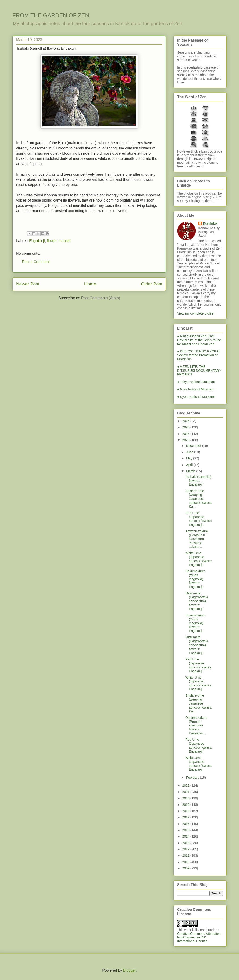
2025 (186, 427)
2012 (186, 849)
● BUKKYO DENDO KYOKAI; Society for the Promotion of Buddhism (199, 355)
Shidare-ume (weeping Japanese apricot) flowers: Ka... (199, 499)
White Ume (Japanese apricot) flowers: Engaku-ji (199, 559)
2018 (186, 811)
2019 (186, 805)
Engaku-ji (37, 241)
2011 (186, 855)
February (193, 778)
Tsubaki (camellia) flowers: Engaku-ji (198, 481)
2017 (186, 817)
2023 (186, 440)
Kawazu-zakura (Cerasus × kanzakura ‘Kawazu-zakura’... (197, 539)
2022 (186, 785)
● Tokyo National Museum (196, 382)
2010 (186, 862)
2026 (186, 421)
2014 (186, 836)
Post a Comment (36, 262)
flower (52, 241)
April (190, 465)
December (194, 446)
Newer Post (28, 284)
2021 (186, 792)
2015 (186, 830)
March (191, 471)
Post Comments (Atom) (101, 298)
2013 (186, 843)
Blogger (129, 970)
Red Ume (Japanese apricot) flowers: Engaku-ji (199, 519)
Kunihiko (210, 223)
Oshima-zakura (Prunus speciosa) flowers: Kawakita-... (196, 725)
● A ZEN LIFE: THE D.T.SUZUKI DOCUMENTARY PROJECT (199, 371)
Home (90, 284)
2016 (186, 824)
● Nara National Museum (195, 389)
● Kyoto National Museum (196, 397)
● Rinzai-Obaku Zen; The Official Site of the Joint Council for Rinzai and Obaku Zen (200, 340)
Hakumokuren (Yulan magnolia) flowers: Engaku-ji (195, 579)
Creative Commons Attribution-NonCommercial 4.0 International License (199, 937)
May (190, 458)
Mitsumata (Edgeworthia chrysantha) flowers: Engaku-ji (197, 601)
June (190, 452)
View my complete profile (195, 313)
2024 (186, 434)
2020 (186, 798)
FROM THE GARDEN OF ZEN (51, 15)
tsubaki (65, 241)
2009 (186, 868)
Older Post (152, 284)
